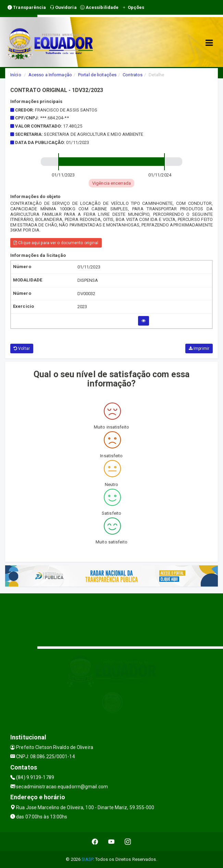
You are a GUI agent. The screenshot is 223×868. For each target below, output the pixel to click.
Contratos (133, 75)
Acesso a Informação (50, 75)
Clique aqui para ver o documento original (56, 243)
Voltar (22, 348)
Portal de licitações (97, 75)
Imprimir (199, 348)
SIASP (87, 859)
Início (16, 75)
